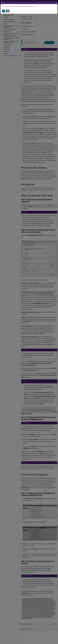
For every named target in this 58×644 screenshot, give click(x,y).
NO (8, 11)
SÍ (4, 11)
